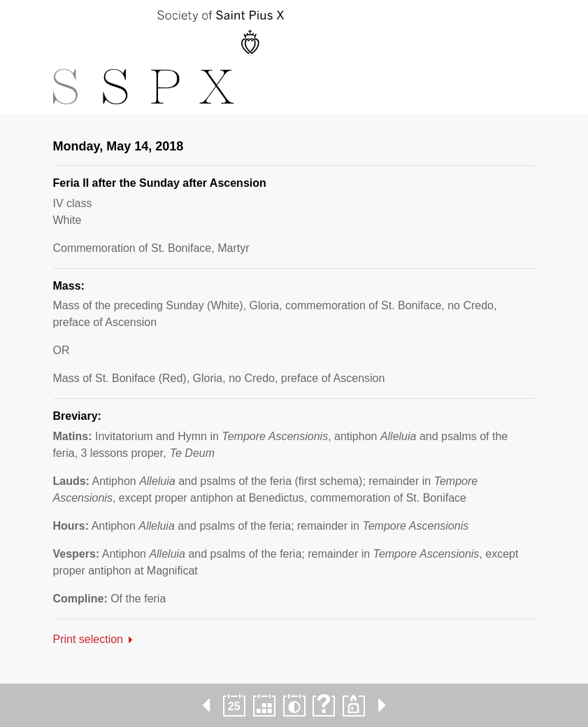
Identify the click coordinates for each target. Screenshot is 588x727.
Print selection (88, 639)
